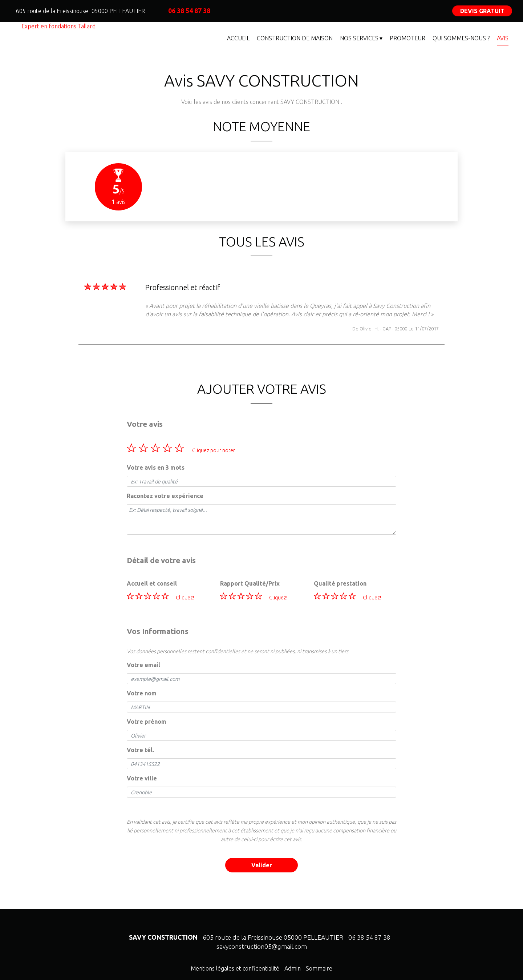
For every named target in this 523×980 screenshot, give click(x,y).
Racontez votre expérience (165, 496)
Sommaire (319, 968)
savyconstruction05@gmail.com (262, 946)
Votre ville (142, 778)
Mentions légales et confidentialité (235, 968)
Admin (293, 968)
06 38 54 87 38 (369, 937)
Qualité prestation (340, 583)
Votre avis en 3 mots (156, 467)
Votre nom (142, 693)
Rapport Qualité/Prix (250, 583)
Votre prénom (147, 722)
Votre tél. (140, 750)
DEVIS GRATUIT (482, 11)
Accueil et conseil (152, 583)
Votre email (143, 665)
